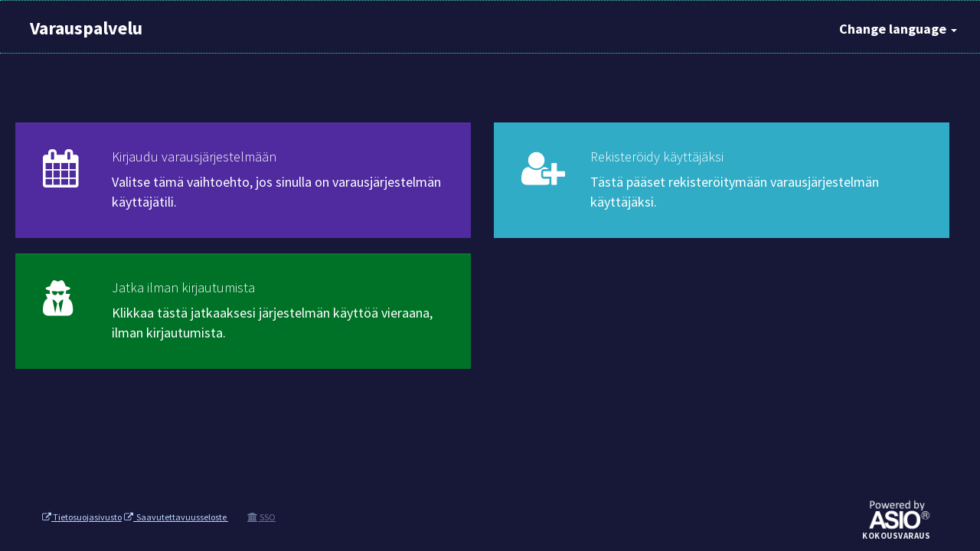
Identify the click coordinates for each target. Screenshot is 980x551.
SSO (261, 517)
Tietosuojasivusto (82, 517)
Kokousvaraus (896, 536)
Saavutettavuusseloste (176, 517)
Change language (898, 29)
